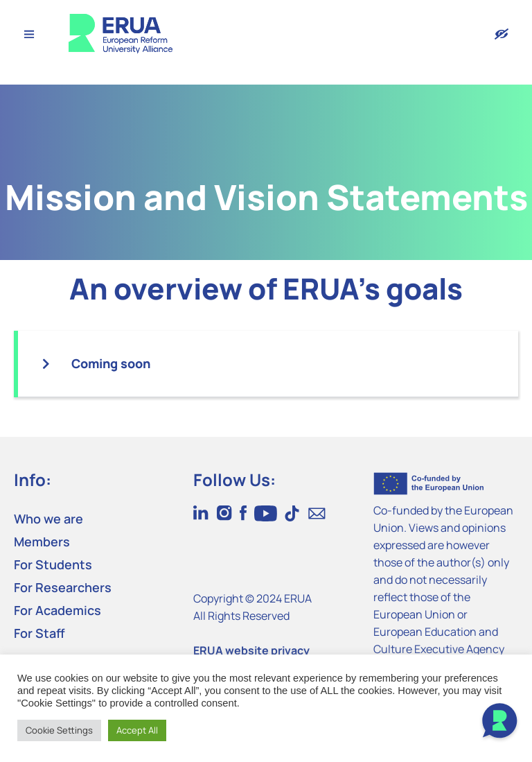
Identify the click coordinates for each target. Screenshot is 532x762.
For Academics (57, 610)
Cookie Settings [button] (59, 730)
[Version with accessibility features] (502, 34)
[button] (268, 364)
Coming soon (111, 363)
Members (42, 542)
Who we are (48, 519)
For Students (53, 564)
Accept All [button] (137, 730)
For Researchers (63, 587)
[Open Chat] (499, 722)
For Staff (39, 633)
